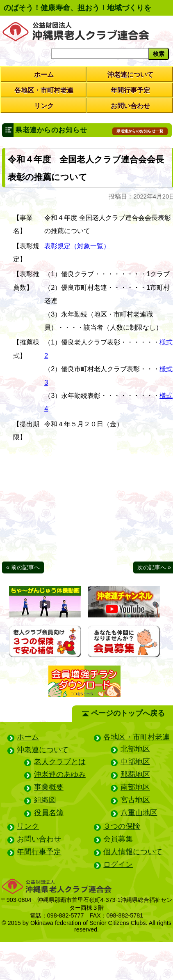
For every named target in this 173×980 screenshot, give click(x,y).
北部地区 (135, 749)
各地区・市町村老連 (44, 90)
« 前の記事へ (23, 567)
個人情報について (133, 852)
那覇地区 (135, 774)
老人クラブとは (60, 762)
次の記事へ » (154, 567)
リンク (44, 106)
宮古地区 (135, 800)
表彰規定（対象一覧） (77, 246)
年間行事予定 (130, 90)
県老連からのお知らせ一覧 (140, 131)
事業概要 (49, 787)
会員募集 (118, 839)
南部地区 (135, 787)
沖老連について (130, 74)
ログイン (118, 864)
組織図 (45, 800)
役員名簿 (49, 813)
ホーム (44, 74)
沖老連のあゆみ (60, 774)
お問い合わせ (130, 106)
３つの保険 (122, 826)
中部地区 (135, 762)
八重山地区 (139, 813)
